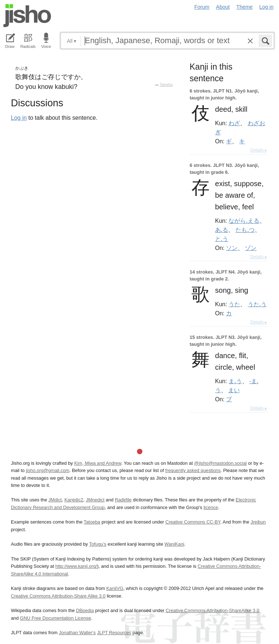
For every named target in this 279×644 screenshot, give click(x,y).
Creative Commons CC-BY (193, 522)
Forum (202, 7)
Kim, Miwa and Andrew (98, 463)
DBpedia (85, 610)
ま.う (235, 381)
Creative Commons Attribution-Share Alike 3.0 (58, 596)
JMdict (55, 500)
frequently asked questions (193, 470)
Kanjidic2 (74, 500)
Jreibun (258, 522)
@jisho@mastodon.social (220, 463)
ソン (232, 248)
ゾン (251, 248)
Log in (266, 7)
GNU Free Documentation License (56, 618)
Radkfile (123, 500)
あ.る (222, 230)
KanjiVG (115, 588)
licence (211, 507)
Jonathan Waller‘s (77, 633)
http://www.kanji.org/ (76, 566)
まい (234, 390)
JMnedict (95, 500)
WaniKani (174, 544)
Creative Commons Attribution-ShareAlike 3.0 (212, 610)
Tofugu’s (98, 544)
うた (234, 304)
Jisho (27, 16)
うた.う (257, 304)
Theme (245, 7)
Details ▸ (259, 150)
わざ (234, 123)
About (223, 7)
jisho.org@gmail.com (48, 470)
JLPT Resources (114, 633)
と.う (222, 239)
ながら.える (244, 221)
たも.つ (245, 230)
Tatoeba (166, 85)
